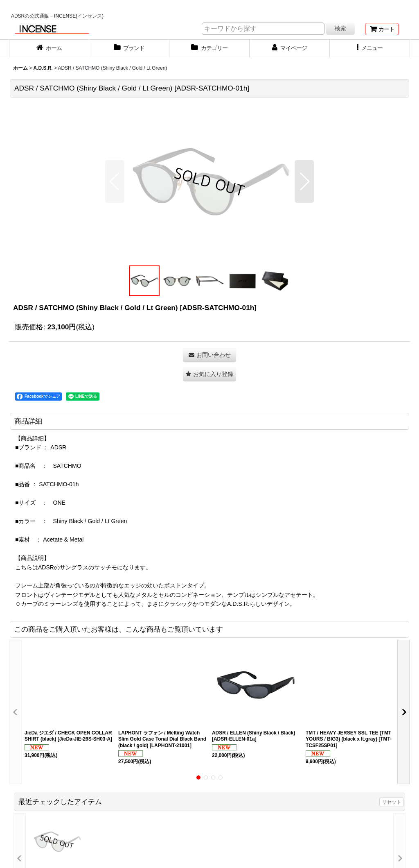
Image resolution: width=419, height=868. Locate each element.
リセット (392, 802)
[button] (370, 49)
